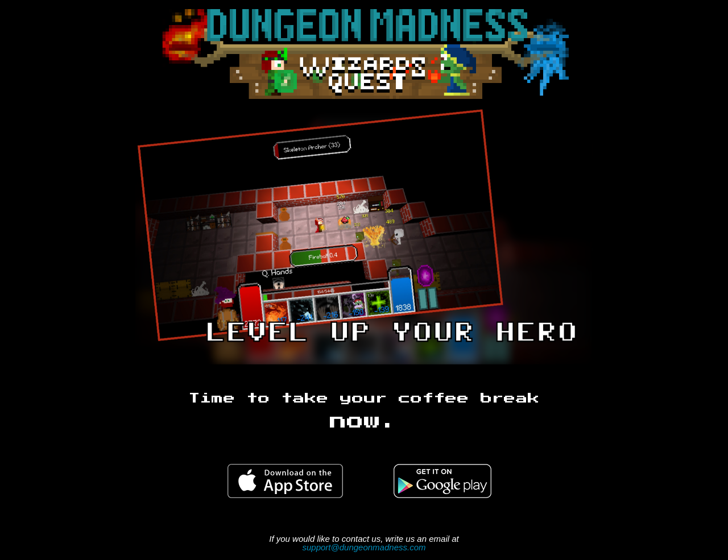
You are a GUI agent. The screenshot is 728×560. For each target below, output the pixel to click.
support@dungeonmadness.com (364, 547)
